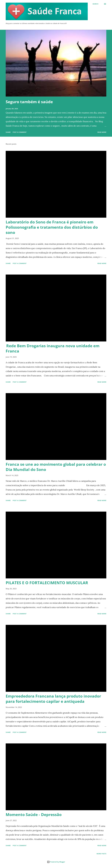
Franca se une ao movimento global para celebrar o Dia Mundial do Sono (56, 467)
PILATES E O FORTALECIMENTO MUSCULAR (47, 583)
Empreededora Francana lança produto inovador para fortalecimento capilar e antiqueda (53, 699)
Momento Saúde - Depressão (34, 815)
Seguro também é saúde (29, 102)
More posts (101, 854)
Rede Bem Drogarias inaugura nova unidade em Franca (53, 348)
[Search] (95, 4)
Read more (102, 132)
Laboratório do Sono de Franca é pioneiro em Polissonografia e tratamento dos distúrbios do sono (52, 227)
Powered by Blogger (56, 862)
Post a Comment (20, 132)
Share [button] (8, 132)
